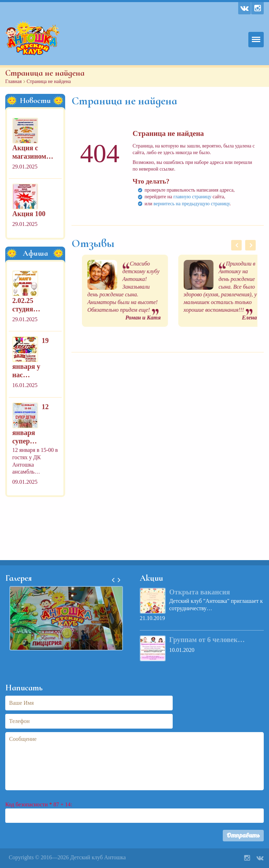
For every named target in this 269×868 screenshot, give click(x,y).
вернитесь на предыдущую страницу (191, 204)
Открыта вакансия (199, 592)
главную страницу (192, 197)
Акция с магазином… (33, 152)
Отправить (243, 835)
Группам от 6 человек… (207, 640)
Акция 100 (29, 214)
